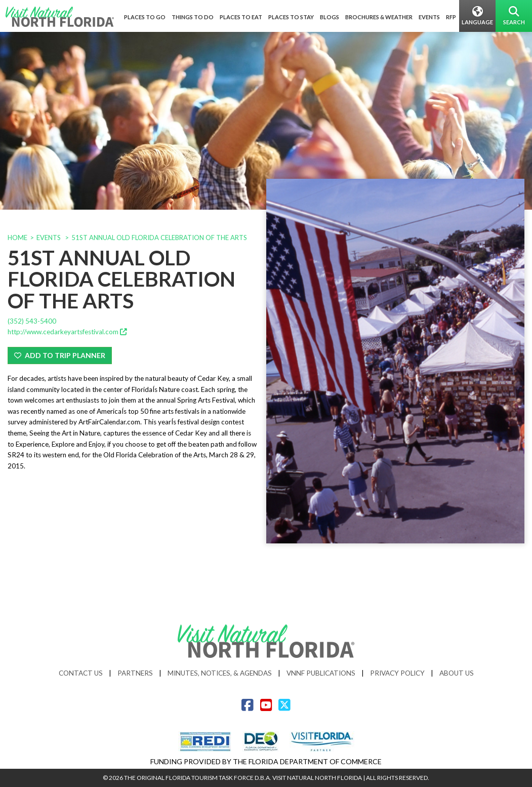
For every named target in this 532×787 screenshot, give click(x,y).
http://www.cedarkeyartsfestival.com (67, 332)
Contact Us (81, 673)
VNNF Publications (321, 673)
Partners (135, 673)
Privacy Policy (397, 673)
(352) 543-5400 (32, 321)
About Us (457, 673)
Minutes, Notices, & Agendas (220, 673)
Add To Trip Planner (60, 355)
